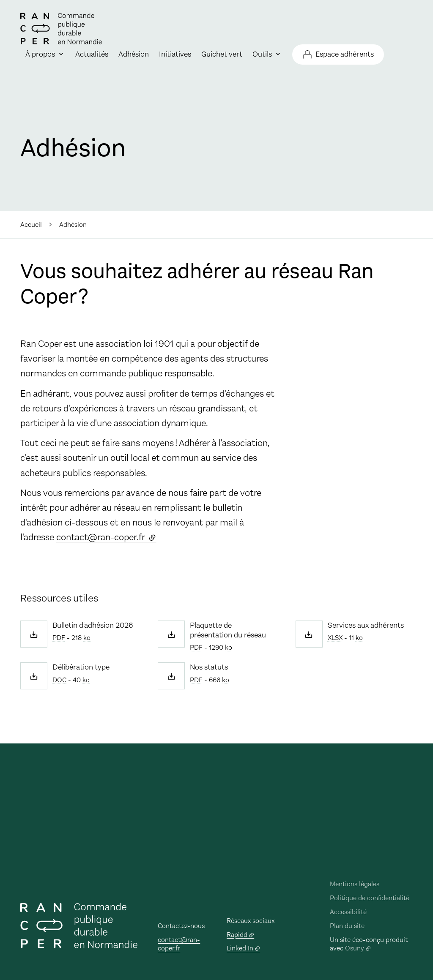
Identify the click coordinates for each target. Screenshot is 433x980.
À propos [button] (40, 54)
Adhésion (134, 54)
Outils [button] (262, 54)
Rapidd (237, 935)
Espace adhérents (345, 54)
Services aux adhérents (366, 625)
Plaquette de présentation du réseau (228, 630)
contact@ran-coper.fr (106, 537)
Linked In (240, 948)
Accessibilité (348, 912)
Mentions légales (355, 884)
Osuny (355, 948)
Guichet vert (222, 54)
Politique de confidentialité (370, 898)
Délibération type (81, 667)
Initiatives (175, 54)
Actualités (92, 54)
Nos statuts (209, 667)
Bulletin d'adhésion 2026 (93, 625)
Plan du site (347, 926)
